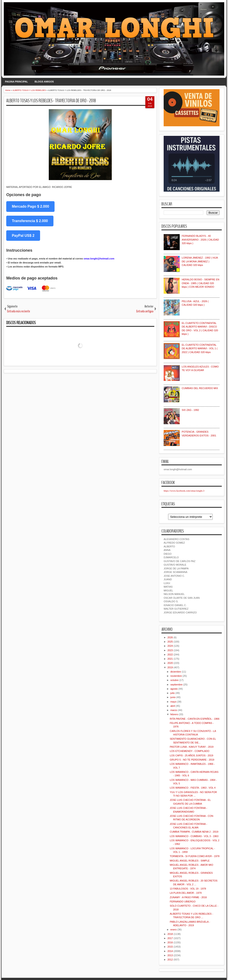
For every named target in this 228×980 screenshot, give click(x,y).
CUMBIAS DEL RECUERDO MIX (200, 388)
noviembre (176, 676)
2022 (170, 655)
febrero (174, 714)
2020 (170, 663)
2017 (170, 938)
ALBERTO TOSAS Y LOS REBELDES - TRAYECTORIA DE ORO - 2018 (51, 101)
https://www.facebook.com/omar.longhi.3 (184, 491)
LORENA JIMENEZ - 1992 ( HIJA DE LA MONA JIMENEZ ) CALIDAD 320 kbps (200, 261)
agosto (174, 689)
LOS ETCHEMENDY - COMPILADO (189, 751)
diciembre (176, 672)
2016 (170, 942)
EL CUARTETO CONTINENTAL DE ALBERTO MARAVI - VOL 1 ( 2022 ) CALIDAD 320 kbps (199, 348)
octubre (174, 680)
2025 (170, 642)
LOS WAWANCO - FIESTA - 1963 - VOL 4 (192, 788)
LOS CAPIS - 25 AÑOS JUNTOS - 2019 (191, 755)
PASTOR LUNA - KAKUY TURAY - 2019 (191, 747)
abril (173, 706)
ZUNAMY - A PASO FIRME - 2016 (188, 897)
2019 (170, 667)
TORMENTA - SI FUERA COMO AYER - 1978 (194, 856)
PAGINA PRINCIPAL (16, 82)
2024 (170, 646)
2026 (170, 637)
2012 (170, 960)
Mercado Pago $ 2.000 (30, 206)
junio (173, 697)
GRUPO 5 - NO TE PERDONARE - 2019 (192, 760)
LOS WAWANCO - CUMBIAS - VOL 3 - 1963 (194, 836)
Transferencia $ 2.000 (30, 221)
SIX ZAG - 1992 (190, 410)
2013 (170, 955)
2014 (170, 951)
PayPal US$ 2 (23, 236)
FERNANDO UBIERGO (183, 902)
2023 (170, 650)
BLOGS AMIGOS (44, 82)
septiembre (176, 685)
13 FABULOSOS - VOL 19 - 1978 (188, 889)
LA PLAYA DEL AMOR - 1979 (186, 893)
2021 (170, 659)
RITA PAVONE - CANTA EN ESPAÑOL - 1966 (194, 719)
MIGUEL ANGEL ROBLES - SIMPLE (190, 861)
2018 (170, 934)
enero (173, 930)
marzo (174, 710)
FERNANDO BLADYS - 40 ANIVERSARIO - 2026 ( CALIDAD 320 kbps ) (200, 240)
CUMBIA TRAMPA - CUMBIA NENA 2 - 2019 (194, 832)
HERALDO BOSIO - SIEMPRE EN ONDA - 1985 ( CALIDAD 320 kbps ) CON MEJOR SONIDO (201, 283)
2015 (170, 947)
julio (173, 693)
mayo (173, 702)
